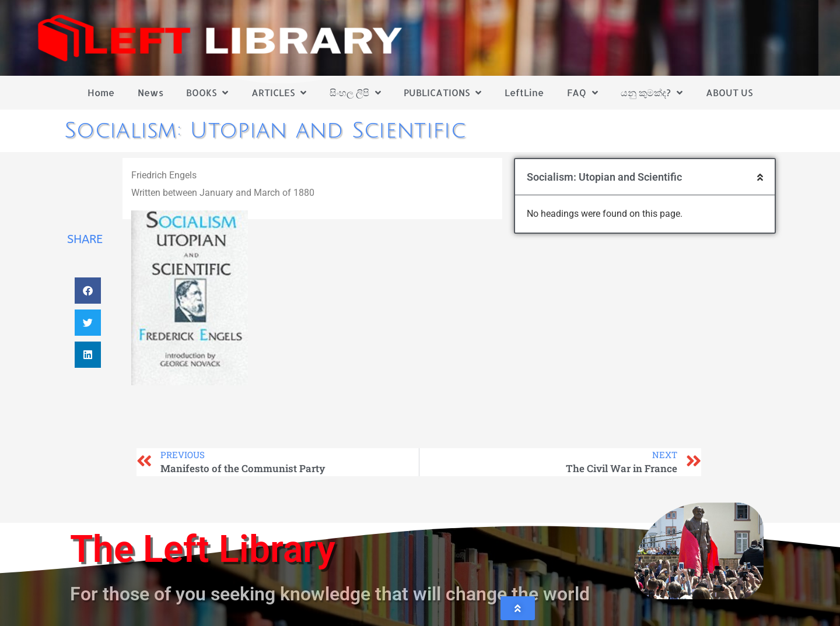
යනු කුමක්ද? (652, 93)
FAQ (582, 93)
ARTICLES (279, 93)
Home (101, 92)
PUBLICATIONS (442, 93)
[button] (88, 291)
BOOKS (207, 93)
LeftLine (524, 92)
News (150, 92)
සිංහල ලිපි (355, 93)
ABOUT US (729, 92)
